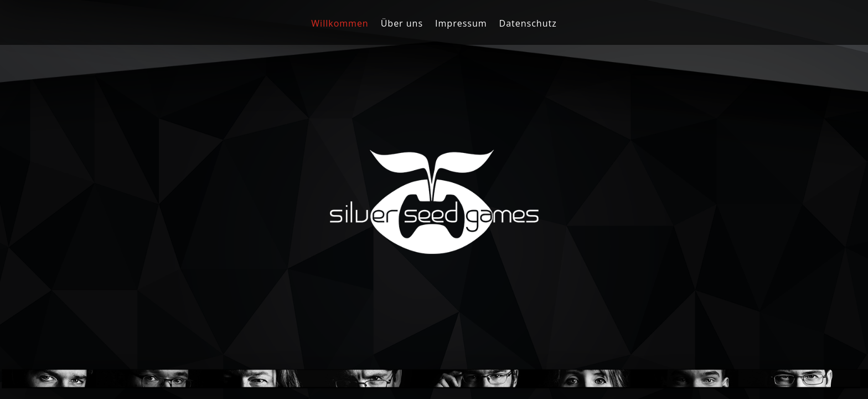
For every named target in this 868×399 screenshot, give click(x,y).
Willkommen (340, 24)
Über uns (402, 24)
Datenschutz (528, 24)
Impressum (461, 24)
